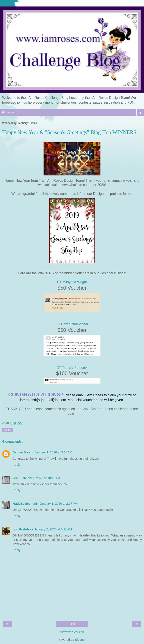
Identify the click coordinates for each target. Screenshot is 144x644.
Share (8, 430)
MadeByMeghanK (25, 504)
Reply (16, 465)
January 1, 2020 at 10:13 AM (41, 478)
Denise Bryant (23, 452)
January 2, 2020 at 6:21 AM (53, 529)
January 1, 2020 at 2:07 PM (59, 504)
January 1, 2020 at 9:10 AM (53, 452)
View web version (72, 632)
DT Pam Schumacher (72, 324)
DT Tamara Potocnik (72, 368)
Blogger (80, 640)
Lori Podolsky (23, 529)
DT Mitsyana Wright (72, 282)
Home (72, 624)
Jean (16, 478)
